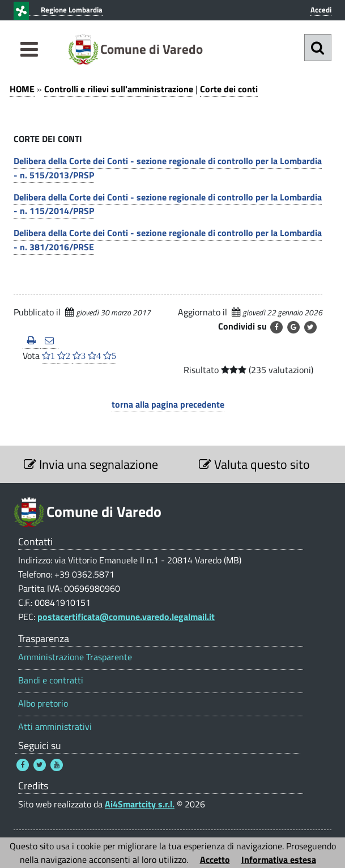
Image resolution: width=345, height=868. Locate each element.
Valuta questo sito (254, 464)
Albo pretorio (43, 704)
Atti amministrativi (55, 727)
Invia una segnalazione (91, 464)
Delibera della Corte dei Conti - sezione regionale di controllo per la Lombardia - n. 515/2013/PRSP (168, 168)
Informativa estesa (279, 860)
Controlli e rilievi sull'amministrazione (119, 89)
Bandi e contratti (51, 680)
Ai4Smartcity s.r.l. (140, 804)
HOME (22, 89)
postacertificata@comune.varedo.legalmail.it (126, 617)
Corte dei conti (229, 89)
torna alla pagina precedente (168, 404)
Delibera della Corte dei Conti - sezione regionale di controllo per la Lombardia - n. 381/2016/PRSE (168, 240)
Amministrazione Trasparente (75, 657)
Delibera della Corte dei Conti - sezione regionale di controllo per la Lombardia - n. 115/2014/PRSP (168, 204)
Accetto (215, 860)
